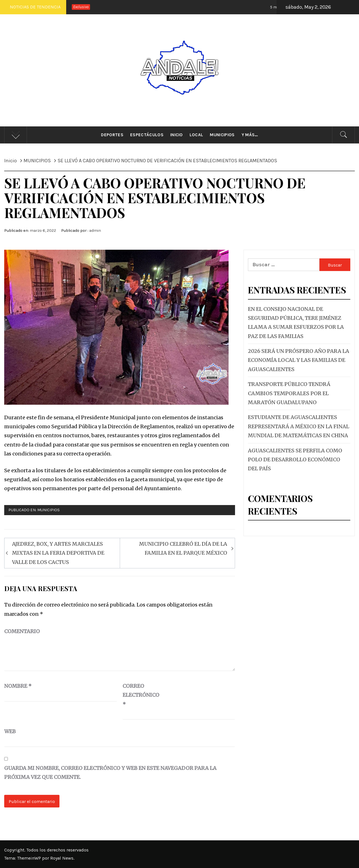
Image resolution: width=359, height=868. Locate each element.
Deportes (112, 135)
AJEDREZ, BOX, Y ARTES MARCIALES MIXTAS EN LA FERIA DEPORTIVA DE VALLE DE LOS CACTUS (58, 553)
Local (196, 135)
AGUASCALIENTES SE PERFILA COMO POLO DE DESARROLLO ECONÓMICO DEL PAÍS (295, 460)
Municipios (222, 135)
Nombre (18, 686)
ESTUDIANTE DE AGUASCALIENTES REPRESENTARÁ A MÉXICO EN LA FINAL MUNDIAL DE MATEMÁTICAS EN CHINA (299, 426)
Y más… (250, 135)
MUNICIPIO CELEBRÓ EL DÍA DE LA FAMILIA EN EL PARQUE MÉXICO (183, 548)
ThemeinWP (30, 858)
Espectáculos (147, 135)
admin (95, 231)
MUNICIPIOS (49, 510)
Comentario (22, 631)
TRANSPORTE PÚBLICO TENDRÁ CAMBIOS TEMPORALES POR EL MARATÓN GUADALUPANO (289, 393)
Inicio (177, 135)
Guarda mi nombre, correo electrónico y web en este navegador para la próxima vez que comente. (110, 773)
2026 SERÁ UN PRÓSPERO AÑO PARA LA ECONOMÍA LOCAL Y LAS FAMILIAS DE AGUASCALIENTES (299, 360)
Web (10, 731)
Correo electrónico (137, 695)
